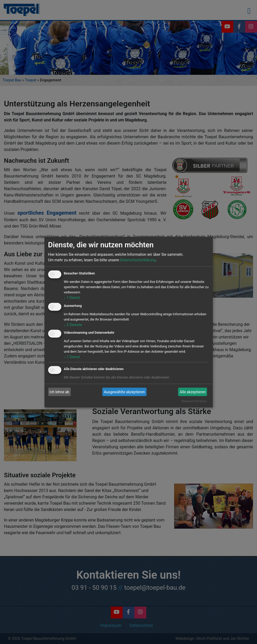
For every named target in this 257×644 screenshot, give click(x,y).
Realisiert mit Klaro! (194, 401)
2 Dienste (73, 325)
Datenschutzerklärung (138, 260)
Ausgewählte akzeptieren (124, 392)
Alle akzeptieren (193, 392)
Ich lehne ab (59, 392)
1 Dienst (72, 298)
